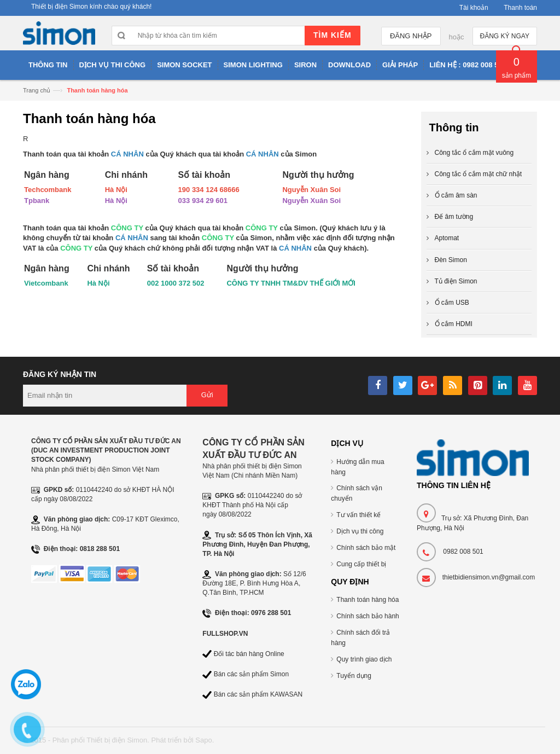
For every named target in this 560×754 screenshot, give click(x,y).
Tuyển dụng (354, 676)
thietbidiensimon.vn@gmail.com (489, 577)
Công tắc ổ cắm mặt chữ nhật (479, 174)
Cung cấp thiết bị (361, 564)
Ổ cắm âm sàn (456, 195)
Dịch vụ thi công (360, 531)
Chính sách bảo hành (367, 616)
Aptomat (447, 238)
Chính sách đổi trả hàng (360, 638)
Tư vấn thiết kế (358, 515)
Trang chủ (37, 90)
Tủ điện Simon (456, 281)
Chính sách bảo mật (366, 548)
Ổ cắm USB (452, 303)
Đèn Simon (451, 260)
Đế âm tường (454, 217)
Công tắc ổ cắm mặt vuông (474, 153)
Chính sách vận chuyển (357, 493)
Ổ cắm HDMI (454, 324)
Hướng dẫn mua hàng (357, 467)
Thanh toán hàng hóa (367, 600)
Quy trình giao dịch (364, 659)
